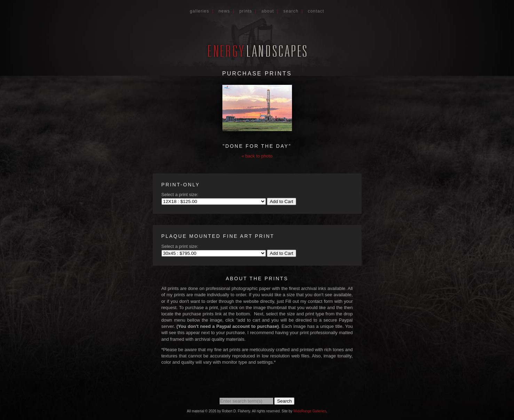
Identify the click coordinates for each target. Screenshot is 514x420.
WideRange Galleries (310, 411)
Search (291, 11)
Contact (316, 11)
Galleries (199, 11)
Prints (246, 11)
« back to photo (257, 156)
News (224, 11)
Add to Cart (281, 201)
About (268, 11)
